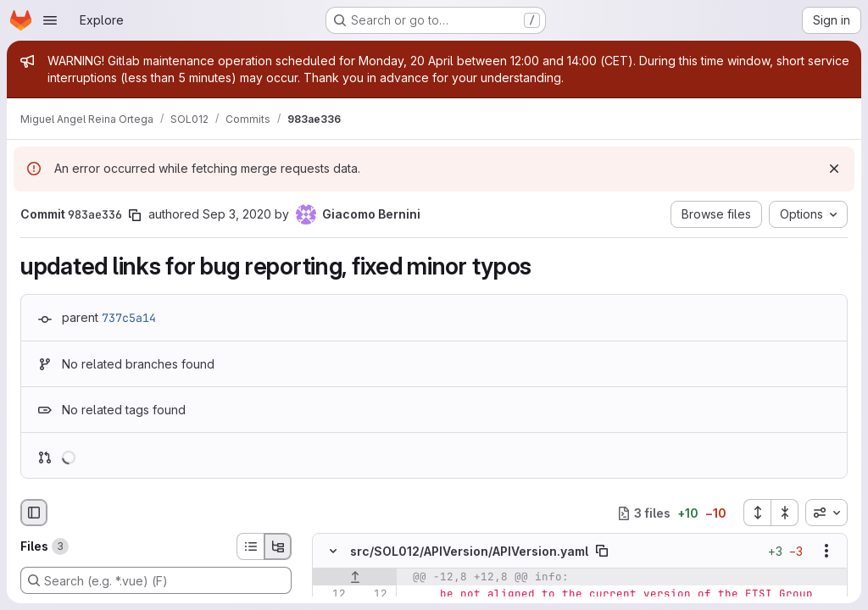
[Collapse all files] (785, 513)
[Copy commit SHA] (135, 215)
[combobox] (826, 513)
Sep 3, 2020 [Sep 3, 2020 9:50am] (237, 214)
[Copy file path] (602, 552)
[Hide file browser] (34, 513)
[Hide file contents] (333, 552)
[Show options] (826, 552)
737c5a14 (129, 318)
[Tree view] (278, 546)
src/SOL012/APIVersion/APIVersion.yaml (469, 551)
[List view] (250, 546)
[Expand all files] (757, 513)
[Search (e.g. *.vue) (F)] (156, 580)
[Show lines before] (355, 578)
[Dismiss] (834, 169)
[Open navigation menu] (50, 20)
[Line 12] (331, 595)
